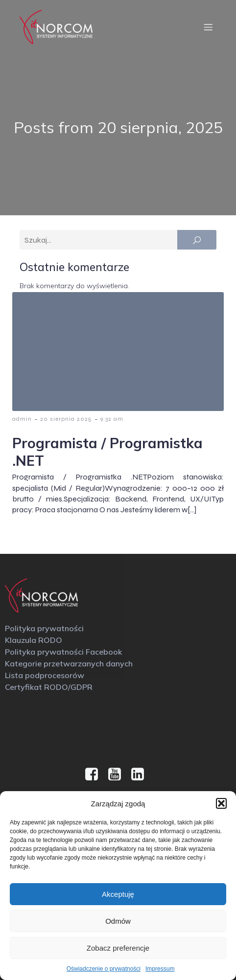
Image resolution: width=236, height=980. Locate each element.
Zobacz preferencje (118, 948)
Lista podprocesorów (45, 675)
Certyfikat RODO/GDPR (49, 687)
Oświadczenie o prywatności (104, 969)
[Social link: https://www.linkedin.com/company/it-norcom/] (141, 775)
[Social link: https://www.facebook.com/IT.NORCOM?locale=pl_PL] (95, 775)
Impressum (160, 969)
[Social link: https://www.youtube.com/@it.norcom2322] (118, 775)
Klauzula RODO (34, 640)
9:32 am (112, 419)
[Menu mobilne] (208, 27)
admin (22, 419)
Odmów (118, 921)
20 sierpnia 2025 (66, 419)
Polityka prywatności (44, 628)
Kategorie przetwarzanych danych (69, 663)
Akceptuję (118, 894)
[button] (221, 803)
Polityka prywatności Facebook (63, 652)
